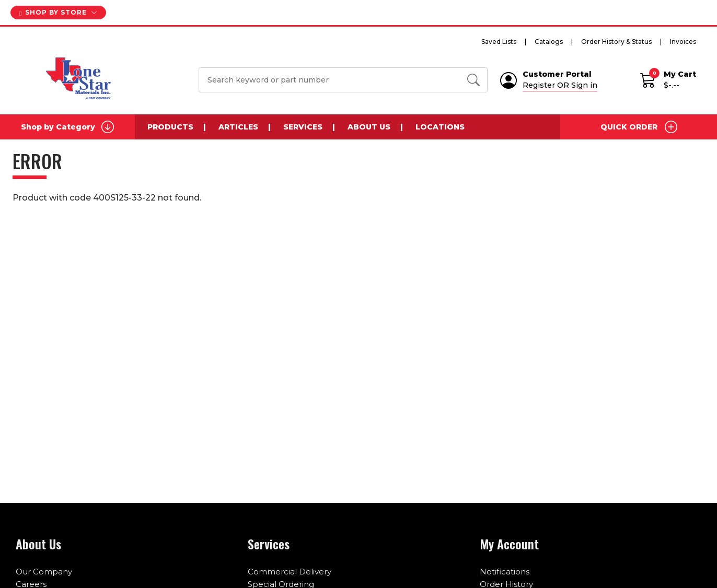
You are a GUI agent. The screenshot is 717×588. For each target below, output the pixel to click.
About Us (369, 127)
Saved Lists (499, 42)
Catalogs (549, 42)
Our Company (44, 572)
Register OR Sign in (560, 85)
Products (170, 127)
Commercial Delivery (290, 572)
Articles (238, 127)
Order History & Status (616, 42)
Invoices (683, 42)
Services (303, 127)
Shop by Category (67, 127)
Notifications (505, 572)
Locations (440, 127)
